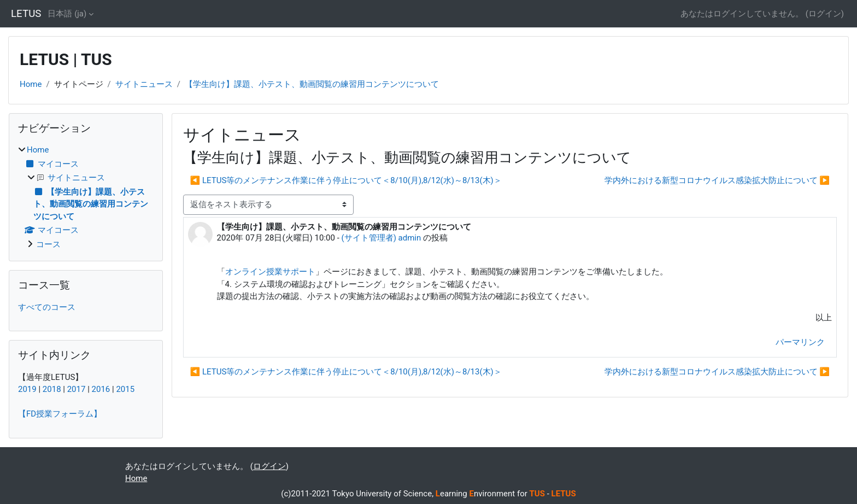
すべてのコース (47, 307)
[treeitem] (86, 197)
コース (48, 244)
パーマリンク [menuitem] (800, 342)
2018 (52, 389)
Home (31, 84)
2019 (27, 389)
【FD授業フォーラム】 (60, 414)
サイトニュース (144, 84)
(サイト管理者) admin (381, 238)
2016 (101, 389)
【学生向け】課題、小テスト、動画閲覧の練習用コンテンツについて (312, 84)
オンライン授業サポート (270, 272)
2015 (125, 389)
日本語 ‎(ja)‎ (67, 14)
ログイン (825, 14)
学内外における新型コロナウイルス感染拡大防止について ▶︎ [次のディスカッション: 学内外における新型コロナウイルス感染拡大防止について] (717, 180)
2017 (77, 389)
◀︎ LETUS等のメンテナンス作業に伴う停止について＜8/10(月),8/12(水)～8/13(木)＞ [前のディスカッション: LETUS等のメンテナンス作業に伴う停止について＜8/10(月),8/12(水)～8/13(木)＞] (346, 180)
